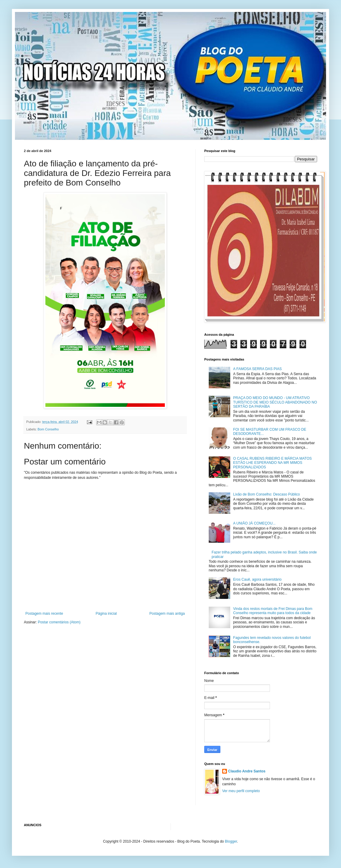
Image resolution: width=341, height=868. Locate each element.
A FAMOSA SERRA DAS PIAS (258, 369)
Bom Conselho (48, 429)
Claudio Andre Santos (247, 771)
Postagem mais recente (44, 614)
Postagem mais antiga (167, 614)
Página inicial (106, 614)
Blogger (231, 841)
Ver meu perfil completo (241, 791)
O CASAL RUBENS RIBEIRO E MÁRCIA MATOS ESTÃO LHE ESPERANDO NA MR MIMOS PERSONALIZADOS (272, 463)
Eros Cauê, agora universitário (257, 579)
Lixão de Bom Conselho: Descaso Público (266, 494)
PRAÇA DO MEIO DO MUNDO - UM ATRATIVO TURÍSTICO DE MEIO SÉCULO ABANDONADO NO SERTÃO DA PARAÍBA (275, 402)
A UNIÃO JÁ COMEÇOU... (254, 523)
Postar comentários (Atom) (59, 622)
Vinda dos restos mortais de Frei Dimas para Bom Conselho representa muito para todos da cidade (273, 611)
